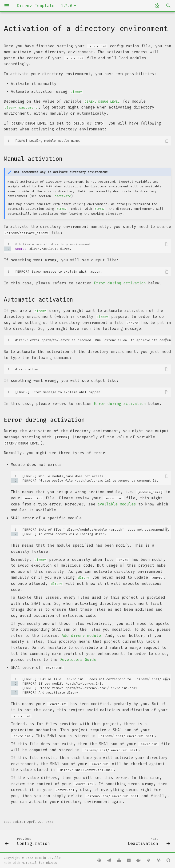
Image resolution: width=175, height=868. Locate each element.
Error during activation (120, 283)
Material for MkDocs (39, 863)
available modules (117, 504)
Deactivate (62, 196)
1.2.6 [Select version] (67, 6)
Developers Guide (78, 660)
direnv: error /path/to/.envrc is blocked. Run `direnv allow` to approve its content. (93, 340)
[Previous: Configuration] (28, 841)
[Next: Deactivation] (148, 841)
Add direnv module (81, 636)
